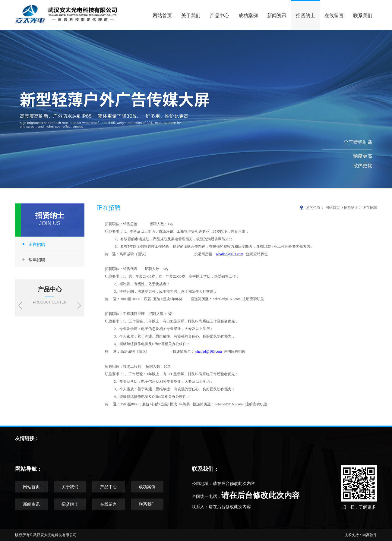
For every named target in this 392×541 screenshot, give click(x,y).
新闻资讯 (277, 16)
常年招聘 (33, 260)
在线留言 (334, 16)
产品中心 (220, 16)
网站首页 (162, 16)
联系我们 (363, 16)
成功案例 (248, 16)
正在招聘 (33, 244)
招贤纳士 (305, 16)
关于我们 (191, 16)
